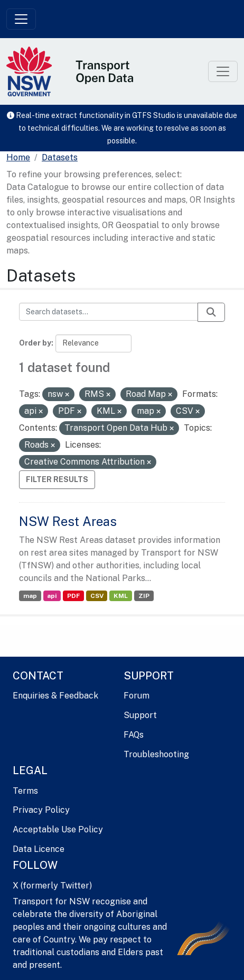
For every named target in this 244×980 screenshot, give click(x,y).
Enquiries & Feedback (55, 696)
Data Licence (39, 849)
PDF (73, 596)
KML (121, 596)
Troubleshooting (156, 754)
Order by (35, 343)
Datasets (60, 157)
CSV (97, 596)
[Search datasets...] (109, 312)
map (30, 596)
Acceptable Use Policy (58, 829)
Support (140, 715)
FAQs (134, 735)
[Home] (18, 158)
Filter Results (57, 479)
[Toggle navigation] (21, 19)
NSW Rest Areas (68, 521)
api (52, 596)
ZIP (144, 596)
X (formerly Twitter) (52, 886)
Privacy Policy (41, 810)
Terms (25, 791)
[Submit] (211, 312)
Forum (137, 696)
